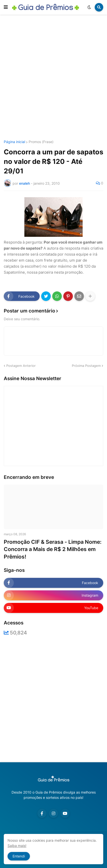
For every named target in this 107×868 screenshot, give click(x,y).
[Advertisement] (54, 78)
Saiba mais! (17, 846)
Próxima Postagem (86, 366)
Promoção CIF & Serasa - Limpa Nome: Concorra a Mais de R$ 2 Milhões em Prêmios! (53, 549)
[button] (6, 7)
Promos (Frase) (41, 142)
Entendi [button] (19, 856)
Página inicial (14, 142)
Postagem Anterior (21, 366)
